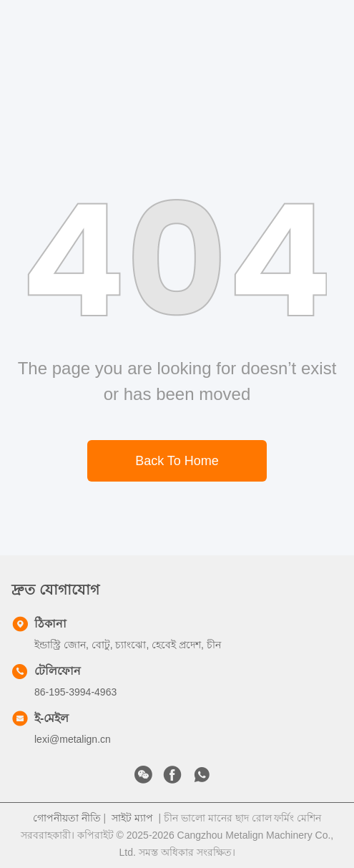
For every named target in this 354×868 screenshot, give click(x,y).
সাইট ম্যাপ (132, 818)
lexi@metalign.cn (73, 739)
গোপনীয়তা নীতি (67, 818)
